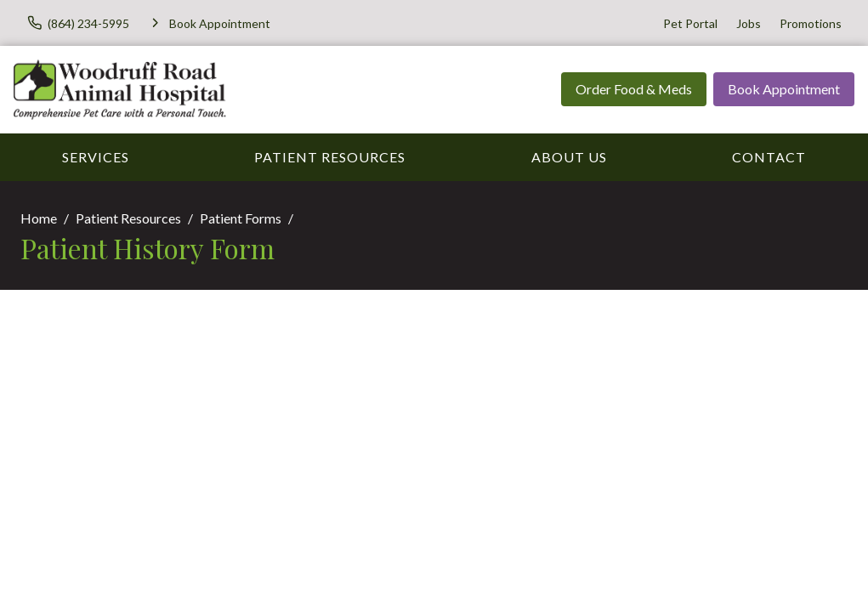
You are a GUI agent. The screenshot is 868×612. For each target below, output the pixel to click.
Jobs (749, 23)
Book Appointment (784, 89)
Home (39, 218)
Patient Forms (241, 218)
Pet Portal (690, 23)
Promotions (811, 23)
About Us (569, 157)
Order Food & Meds (634, 89)
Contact (769, 157)
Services (96, 157)
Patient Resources (330, 157)
